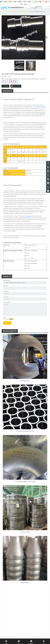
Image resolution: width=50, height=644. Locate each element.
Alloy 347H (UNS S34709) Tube (25, 431)
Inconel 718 (16, 79)
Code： (5, 317)
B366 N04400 (25, 582)
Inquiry (5, 86)
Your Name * (6, 291)
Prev (4, 37)
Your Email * (6, 297)
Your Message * (7, 302)
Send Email (16, 86)
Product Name (7, 280)
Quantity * (6, 286)
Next (46, 37)
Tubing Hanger (8, 79)
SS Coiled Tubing (25, 532)
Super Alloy (24, 79)
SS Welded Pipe (25, 381)
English (39, 7)
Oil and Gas (43, 79)
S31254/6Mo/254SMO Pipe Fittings (25, 482)
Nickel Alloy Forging (33, 79)
